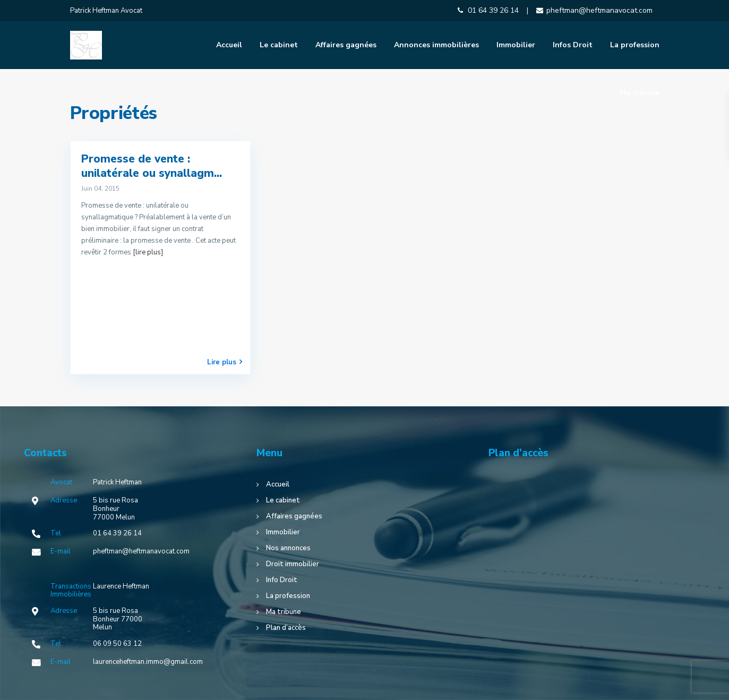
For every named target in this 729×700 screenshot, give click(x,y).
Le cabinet (279, 45)
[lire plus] (148, 252)
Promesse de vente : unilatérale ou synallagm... (152, 166)
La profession (635, 45)
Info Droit (282, 580)
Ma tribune (640, 93)
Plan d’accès (286, 628)
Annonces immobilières (436, 45)
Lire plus (225, 362)
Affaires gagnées (346, 45)
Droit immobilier (293, 564)
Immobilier (516, 45)
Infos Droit (573, 45)
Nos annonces (288, 548)
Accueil (229, 45)
